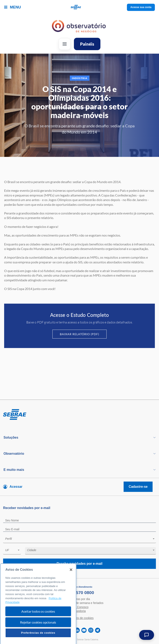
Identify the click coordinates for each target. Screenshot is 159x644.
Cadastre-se (138, 487)
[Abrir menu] (65, 44)
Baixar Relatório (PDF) (79, 334)
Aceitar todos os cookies (38, 625)
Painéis (87, 44)
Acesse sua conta (141, 7)
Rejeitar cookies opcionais (38, 636)
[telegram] (98, 630)
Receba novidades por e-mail (79, 564)
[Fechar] (71, 584)
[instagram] (91, 630)
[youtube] (84, 630)
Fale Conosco (79, 607)
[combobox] (79, 539)
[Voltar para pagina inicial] (79, 415)
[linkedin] (77, 630)
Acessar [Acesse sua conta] (16, 487)
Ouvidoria (79, 611)
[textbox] (82, 539)
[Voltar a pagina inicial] (80, 7)
